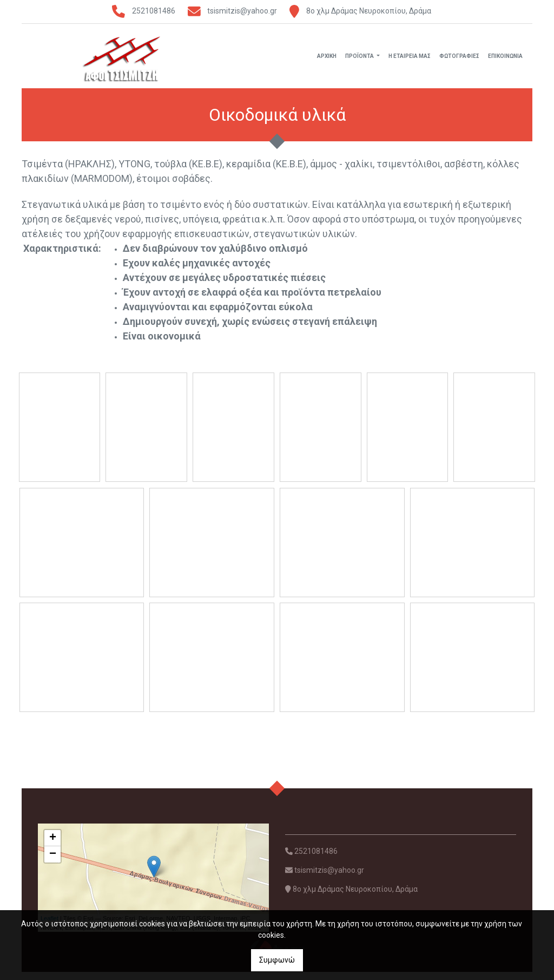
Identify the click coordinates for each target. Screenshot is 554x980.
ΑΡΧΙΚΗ (327, 60)
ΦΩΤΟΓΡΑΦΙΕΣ (459, 60)
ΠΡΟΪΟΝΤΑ (360, 60)
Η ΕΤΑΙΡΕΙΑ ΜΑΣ (410, 60)
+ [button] (53, 847)
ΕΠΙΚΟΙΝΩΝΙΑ (505, 60)
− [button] (53, 863)
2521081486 (154, 11)
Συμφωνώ (277, 960)
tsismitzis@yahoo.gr (242, 11)
